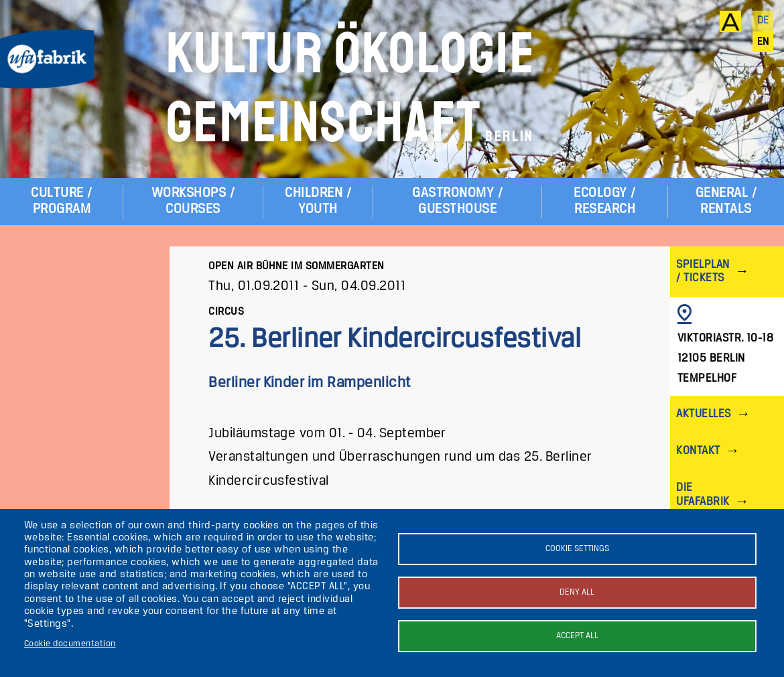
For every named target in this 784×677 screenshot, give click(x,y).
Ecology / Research (604, 201)
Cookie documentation (70, 644)
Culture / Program (61, 201)
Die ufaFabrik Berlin (703, 501)
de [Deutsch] (763, 21)
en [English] (763, 42)
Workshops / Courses (193, 201)
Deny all (577, 592)
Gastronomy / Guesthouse (457, 201)
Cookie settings (577, 549)
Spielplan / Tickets (703, 272)
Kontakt (698, 451)
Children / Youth (318, 201)
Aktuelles (703, 414)
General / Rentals (726, 201)
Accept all (577, 636)
